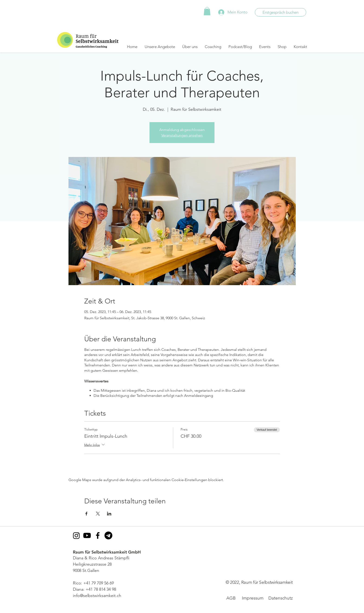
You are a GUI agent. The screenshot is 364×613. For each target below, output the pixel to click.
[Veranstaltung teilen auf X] (98, 514)
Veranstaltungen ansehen (182, 135)
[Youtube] (87, 535)
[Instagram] (76, 535)
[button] (207, 11)
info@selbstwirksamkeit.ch (97, 596)
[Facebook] (98, 535)
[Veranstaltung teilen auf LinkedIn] (109, 514)
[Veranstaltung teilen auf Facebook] (86, 514)
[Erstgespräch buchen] (281, 12)
